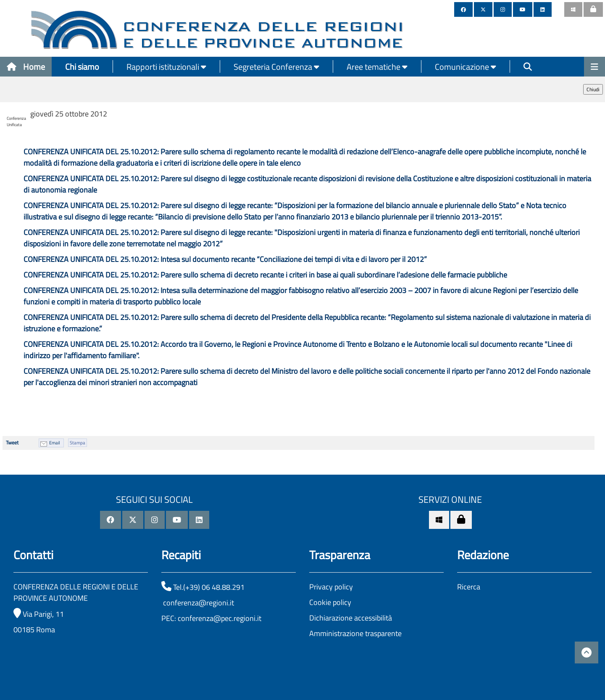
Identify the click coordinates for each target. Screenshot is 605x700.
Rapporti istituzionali (166, 67)
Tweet (12, 442)
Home (26, 67)
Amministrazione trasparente (355, 633)
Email (55, 443)
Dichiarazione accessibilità (351, 618)
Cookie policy (330, 602)
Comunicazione (466, 67)
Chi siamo (82, 67)
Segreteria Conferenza (276, 67)
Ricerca (469, 587)
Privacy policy (331, 587)
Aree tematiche (377, 67)
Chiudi (593, 89)
